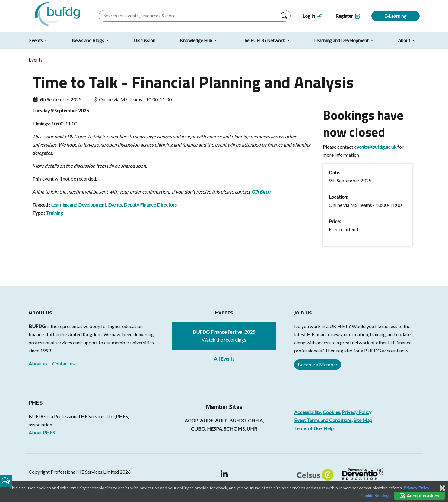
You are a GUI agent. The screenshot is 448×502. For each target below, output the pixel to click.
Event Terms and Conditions (323, 420)
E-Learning (396, 16)
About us (38, 363)
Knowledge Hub (196, 40)
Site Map (363, 420)
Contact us (63, 363)
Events (36, 40)
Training (54, 213)
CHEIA (255, 420)
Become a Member (318, 364)
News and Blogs (88, 40)
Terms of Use (308, 428)
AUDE (207, 420)
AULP (221, 420)
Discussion (144, 40)
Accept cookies (419, 496)
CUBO (198, 429)
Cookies (331, 412)
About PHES (42, 433)
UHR (252, 429)
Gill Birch (261, 192)
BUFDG (37, 326)
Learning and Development (342, 40)
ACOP (191, 420)
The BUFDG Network (264, 40)
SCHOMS (234, 429)
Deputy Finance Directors (150, 205)
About (405, 40)
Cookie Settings (375, 496)
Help (329, 428)
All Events (224, 359)
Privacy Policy (357, 412)
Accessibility (308, 412)
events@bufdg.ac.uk (375, 147)
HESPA (214, 429)
